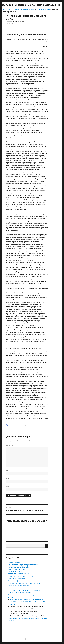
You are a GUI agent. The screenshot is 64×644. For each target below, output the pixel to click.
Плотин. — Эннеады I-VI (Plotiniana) (20, 593)
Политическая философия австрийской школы (24, 583)
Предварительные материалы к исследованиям (24, 590)
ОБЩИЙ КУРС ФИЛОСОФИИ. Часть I (20, 574)
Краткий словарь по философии (19, 567)
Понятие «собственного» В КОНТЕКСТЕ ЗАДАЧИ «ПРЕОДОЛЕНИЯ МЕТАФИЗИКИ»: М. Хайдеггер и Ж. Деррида (27, 602)
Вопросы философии (15, 588)
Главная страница (14, 562)
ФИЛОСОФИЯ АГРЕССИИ (16, 569)
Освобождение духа (21, 425)
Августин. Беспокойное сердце (19, 586)
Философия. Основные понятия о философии (31, 5)
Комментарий (12, 445)
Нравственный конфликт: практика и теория (24, 565)
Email (9, 478)
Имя (8, 470)
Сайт (8, 486)
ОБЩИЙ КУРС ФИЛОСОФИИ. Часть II (20, 576)
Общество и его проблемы (17, 579)
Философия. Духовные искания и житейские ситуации (27, 581)
